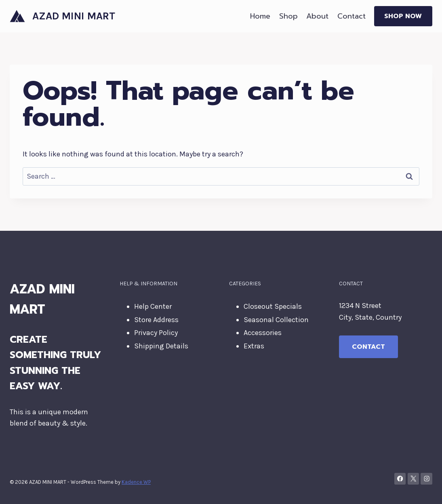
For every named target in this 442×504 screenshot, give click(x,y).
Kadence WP (136, 482)
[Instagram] (426, 479)
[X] (414, 479)
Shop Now (403, 16)
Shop (288, 16)
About (317, 16)
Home (260, 16)
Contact (351, 16)
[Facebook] (400, 479)
